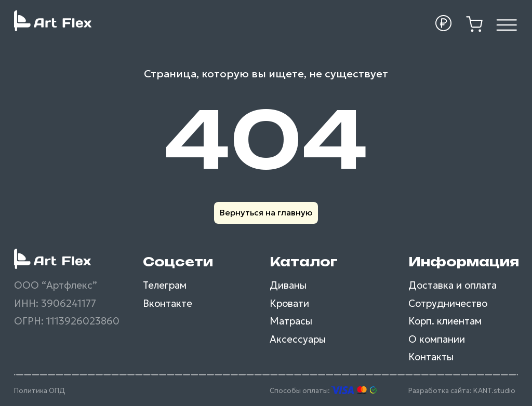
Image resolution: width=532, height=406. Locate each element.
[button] (444, 23)
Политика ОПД (40, 391)
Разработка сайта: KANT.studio (462, 391)
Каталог (304, 262)
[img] (507, 25)
